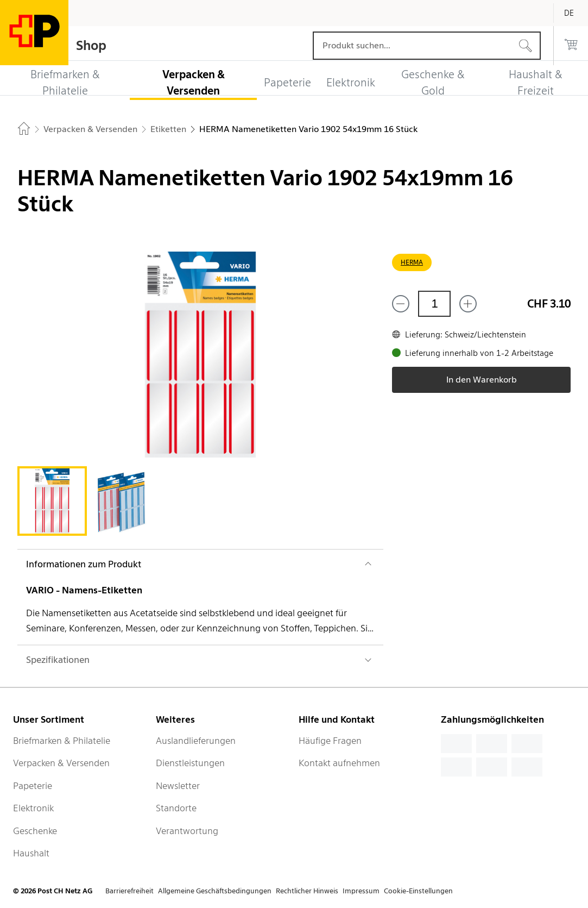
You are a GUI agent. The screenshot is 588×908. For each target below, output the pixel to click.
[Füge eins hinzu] (468, 304)
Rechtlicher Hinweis (307, 891)
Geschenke (35, 831)
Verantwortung (187, 831)
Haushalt (31, 853)
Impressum (361, 891)
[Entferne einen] (401, 304)
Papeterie (33, 786)
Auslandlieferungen (196, 741)
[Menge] (434, 304)
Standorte (176, 808)
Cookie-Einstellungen (418, 891)
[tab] (52, 501)
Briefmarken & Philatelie (62, 741)
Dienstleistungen (190, 763)
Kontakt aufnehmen (339, 763)
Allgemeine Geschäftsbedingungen (215, 891)
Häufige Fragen (330, 741)
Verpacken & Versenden (61, 763)
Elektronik (33, 808)
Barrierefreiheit (129, 891)
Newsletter (178, 786)
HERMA (412, 262)
